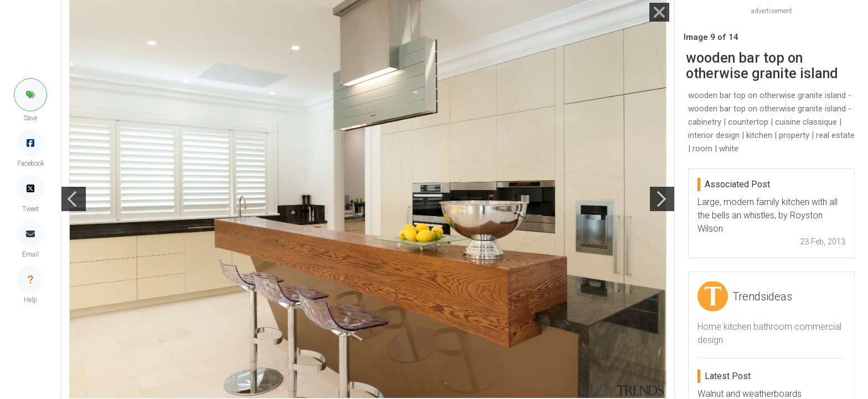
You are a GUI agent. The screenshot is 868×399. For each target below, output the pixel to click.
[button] (30, 95)
